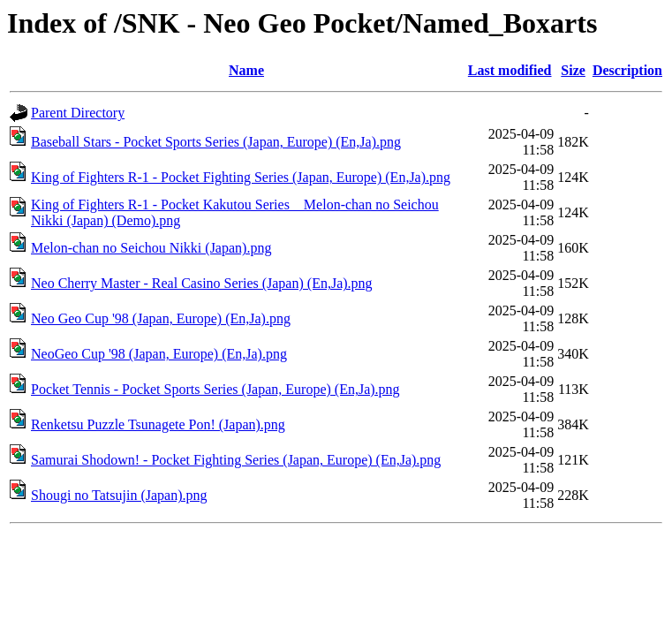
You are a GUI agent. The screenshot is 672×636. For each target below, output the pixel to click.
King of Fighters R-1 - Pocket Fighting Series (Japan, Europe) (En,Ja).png (241, 177)
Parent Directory (78, 113)
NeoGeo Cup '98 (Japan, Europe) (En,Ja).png (159, 354)
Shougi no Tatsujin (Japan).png (119, 495)
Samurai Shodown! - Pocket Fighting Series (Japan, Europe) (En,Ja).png (236, 460)
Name (246, 70)
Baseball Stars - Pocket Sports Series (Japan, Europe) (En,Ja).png (216, 142)
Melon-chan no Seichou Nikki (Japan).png (151, 248)
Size (573, 70)
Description (627, 70)
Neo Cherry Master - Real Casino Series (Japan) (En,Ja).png (202, 283)
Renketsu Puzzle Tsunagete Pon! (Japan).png (158, 424)
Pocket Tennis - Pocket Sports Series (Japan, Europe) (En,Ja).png (215, 389)
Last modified (510, 70)
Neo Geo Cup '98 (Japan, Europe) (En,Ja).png (161, 318)
